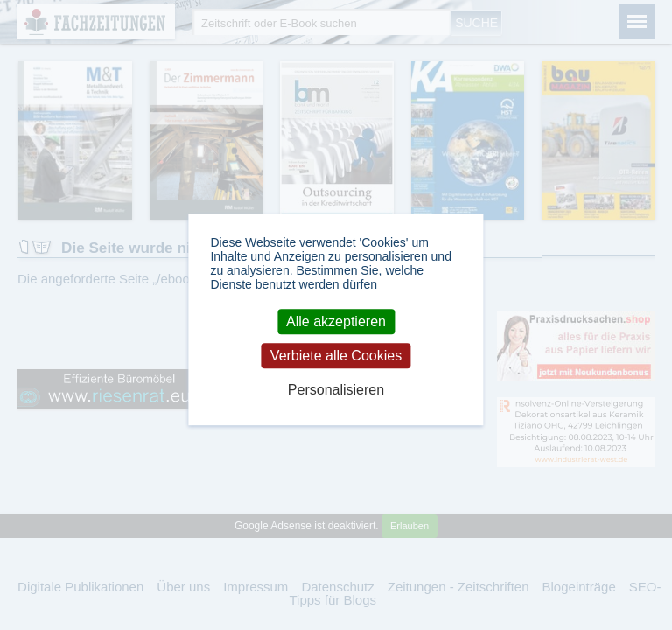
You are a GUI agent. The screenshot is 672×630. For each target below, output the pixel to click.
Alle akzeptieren (336, 322)
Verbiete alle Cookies (336, 356)
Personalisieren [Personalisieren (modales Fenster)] (336, 391)
